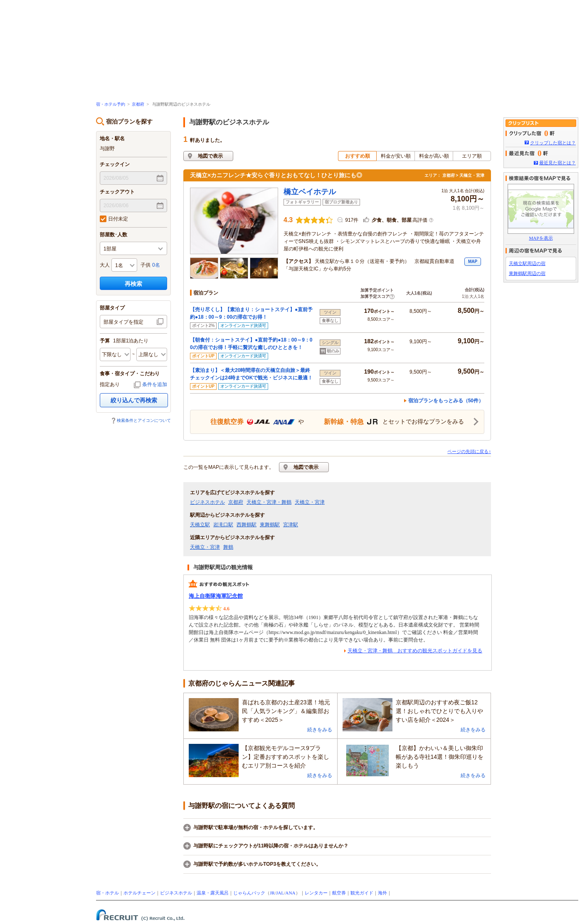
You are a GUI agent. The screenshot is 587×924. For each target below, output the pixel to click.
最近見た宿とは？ (557, 163)
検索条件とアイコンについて (144, 420)
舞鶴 (228, 547)
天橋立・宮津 (310, 502)
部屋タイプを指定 (123, 322)
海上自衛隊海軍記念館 (216, 596)
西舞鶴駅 (247, 525)
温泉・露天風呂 (213, 893)
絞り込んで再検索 (134, 400)
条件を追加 (155, 384)
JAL (280, 893)
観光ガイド (362, 893)
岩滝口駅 (223, 525)
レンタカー (316, 893)
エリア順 (472, 156)
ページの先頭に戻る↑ (469, 451)
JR (272, 893)
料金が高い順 (434, 156)
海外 (382, 893)
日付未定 (114, 219)
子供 (146, 265)
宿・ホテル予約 (111, 104)
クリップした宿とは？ (553, 143)
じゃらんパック (249, 893)
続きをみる (320, 730)
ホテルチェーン (139, 893)
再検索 (133, 284)
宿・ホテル (107, 893)
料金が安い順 (396, 156)
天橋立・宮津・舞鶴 (269, 502)
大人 (105, 265)
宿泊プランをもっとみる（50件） (446, 401)
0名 (156, 265)
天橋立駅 (200, 525)
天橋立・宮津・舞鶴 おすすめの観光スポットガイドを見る (415, 651)
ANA (290, 893)
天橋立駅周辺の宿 (527, 263)
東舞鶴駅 (270, 525)
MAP (473, 261)
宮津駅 (291, 525)
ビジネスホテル (207, 502)
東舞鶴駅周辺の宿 (527, 273)
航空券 (339, 893)
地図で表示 (210, 156)
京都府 (138, 104)
